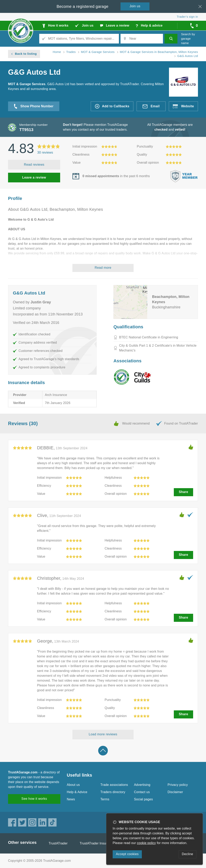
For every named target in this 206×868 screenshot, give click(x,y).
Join (135, 6)
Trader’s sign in (187, 17)
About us (73, 785)
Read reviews (34, 165)
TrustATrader (58, 843)
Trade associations (114, 785)
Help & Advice (77, 792)
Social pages (143, 799)
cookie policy (146, 843)
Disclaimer (175, 792)
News (71, 799)
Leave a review (34, 177)
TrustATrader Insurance (97, 843)
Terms (105, 799)
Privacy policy (178, 785)
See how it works (34, 799)
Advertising (142, 785)
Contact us (142, 792)
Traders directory (113, 792)
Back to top (103, 751)
